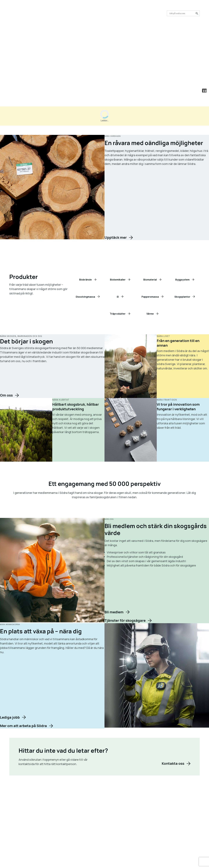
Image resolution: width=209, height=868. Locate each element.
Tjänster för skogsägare (125, 620)
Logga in (172, 7)
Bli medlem (114, 612)
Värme (150, 314)
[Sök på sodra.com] (197, 13)
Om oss (88, 7)
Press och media (113, 7)
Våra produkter (75, 74)
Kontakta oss (138, 7)
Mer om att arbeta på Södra (23, 726)
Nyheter (126, 7)
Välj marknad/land (191, 7)
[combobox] (183, 13)
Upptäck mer (116, 237)
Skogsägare (34, 13)
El (118, 297)
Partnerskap (152, 7)
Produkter (15, 13)
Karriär (100, 7)
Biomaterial (150, 280)
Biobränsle (85, 280)
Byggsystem (182, 280)
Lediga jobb (10, 717)
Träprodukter (118, 314)
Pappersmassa (150, 297)
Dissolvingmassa (85, 297)
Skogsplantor (182, 297)
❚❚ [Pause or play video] (205, 91)
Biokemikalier (118, 280)
